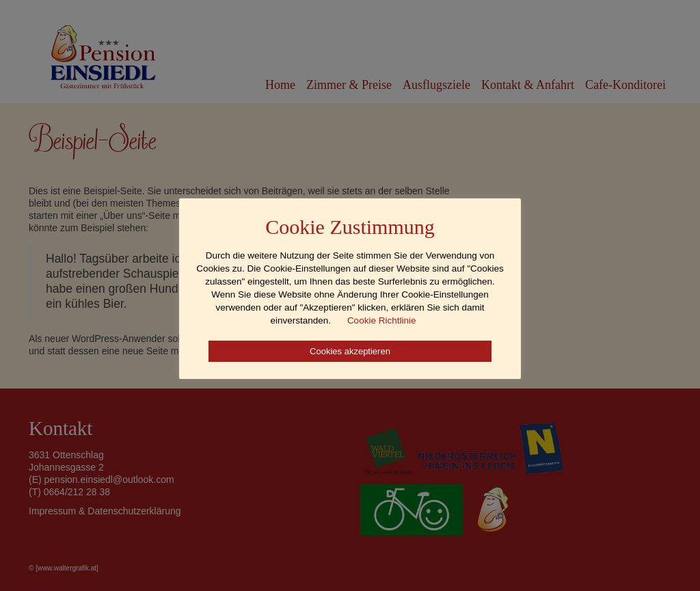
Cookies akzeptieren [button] (350, 351)
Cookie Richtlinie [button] (382, 320)
